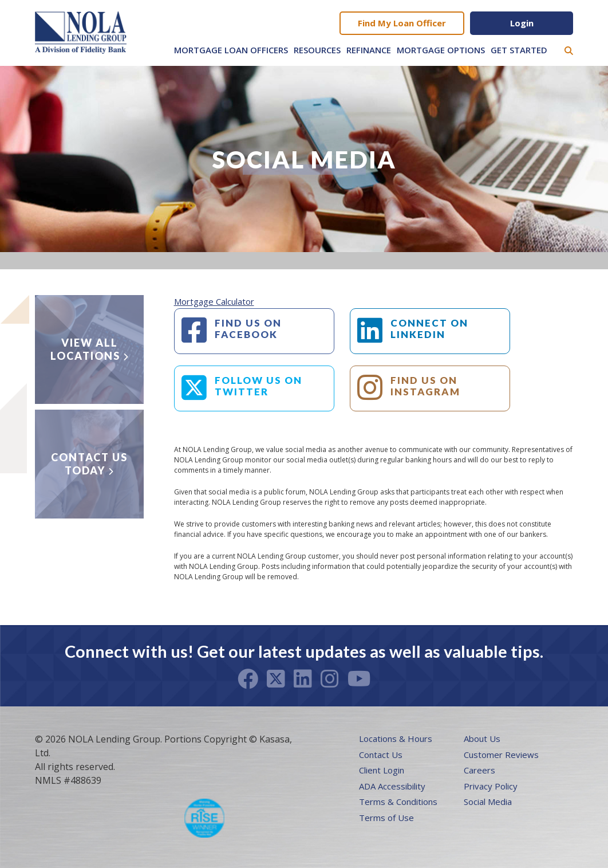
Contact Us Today (89, 464)
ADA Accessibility (392, 786)
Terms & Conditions (398, 802)
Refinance (369, 50)
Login (522, 23)
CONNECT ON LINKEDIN (429, 329)
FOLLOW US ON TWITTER (258, 386)
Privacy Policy (491, 786)
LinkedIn (303, 679)
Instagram (330, 679)
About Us (482, 739)
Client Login (382, 770)
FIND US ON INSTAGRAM (425, 386)
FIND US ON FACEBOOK (248, 329)
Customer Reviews (501, 755)
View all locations (85, 349)
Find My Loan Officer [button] (402, 23)
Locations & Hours (396, 739)
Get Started (519, 50)
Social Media (488, 802)
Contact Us (381, 755)
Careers (479, 770)
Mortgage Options (441, 50)
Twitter (276, 679)
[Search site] (569, 51)
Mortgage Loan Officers (231, 50)
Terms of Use (386, 818)
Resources (317, 50)
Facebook (248, 679)
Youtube (359, 679)
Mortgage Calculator (214, 301)
